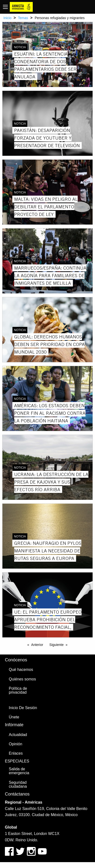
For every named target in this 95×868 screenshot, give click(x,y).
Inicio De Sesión (23, 708)
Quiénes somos (22, 679)
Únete (14, 717)
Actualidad (18, 735)
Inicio (7, 18)
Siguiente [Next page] (56, 645)
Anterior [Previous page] (37, 645)
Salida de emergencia (19, 771)
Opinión (16, 744)
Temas (23, 18)
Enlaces (16, 753)
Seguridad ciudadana (18, 784)
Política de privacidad (18, 690)
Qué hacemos (21, 670)
